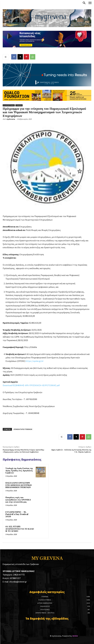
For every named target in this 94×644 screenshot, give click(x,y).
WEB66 (75, 633)
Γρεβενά (19, 105)
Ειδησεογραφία (9, 105)
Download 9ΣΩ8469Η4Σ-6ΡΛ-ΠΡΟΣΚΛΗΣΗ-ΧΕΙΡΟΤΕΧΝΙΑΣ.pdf (31, 385)
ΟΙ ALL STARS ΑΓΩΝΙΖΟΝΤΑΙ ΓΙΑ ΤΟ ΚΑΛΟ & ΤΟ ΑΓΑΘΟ (20, 529)
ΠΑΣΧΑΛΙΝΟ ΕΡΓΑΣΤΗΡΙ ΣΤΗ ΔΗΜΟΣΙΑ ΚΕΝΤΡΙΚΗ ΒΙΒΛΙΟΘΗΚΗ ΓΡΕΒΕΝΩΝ (19, 485)
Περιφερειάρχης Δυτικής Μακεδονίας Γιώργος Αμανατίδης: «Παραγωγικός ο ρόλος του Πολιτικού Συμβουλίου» (24, 451)
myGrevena (11, 119)
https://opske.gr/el (35, 361)
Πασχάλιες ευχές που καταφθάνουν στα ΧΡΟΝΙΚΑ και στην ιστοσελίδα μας (18, 500)
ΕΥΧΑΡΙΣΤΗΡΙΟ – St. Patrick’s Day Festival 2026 (17, 514)
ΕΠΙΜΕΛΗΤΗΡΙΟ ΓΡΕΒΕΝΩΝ (23, 429)
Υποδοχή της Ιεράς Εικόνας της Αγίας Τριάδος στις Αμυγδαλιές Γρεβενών (19, 471)
